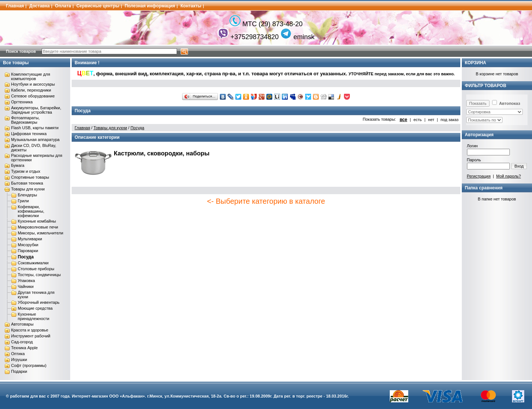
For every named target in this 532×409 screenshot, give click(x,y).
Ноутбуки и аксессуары (33, 84)
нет (431, 120)
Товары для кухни (28, 189)
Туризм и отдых (26, 171)
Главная (15, 6)
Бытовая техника (27, 183)
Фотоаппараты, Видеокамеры (25, 120)
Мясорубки (28, 245)
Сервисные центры (98, 6)
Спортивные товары (30, 177)
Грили (23, 201)
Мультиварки (30, 239)
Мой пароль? (509, 176)
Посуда (26, 257)
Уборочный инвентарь (39, 302)
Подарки (19, 371)
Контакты (191, 6)
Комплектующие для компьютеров (31, 76)
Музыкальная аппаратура (35, 140)
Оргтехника (22, 102)
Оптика (18, 354)
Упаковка (26, 281)
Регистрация (479, 176)
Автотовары (22, 324)
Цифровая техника (29, 134)
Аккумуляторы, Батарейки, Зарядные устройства (36, 110)
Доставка (39, 6)
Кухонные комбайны (37, 221)
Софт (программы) (29, 365)
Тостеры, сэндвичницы (39, 275)
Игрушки (19, 360)
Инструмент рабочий (31, 336)
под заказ (449, 120)
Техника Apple (24, 348)
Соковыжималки (33, 263)
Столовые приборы (36, 269)
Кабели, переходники (31, 90)
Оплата (63, 6)
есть (417, 120)
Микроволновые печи (38, 227)
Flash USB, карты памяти (35, 128)
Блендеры (27, 195)
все (404, 120)
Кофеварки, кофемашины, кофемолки (31, 211)
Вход (519, 166)
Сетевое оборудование (33, 96)
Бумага (18, 165)
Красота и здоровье (30, 330)
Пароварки (28, 251)
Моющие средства (35, 308)
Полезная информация (150, 6)
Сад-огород (22, 342)
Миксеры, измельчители (40, 233)
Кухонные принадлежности (33, 316)
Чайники (26, 286)
